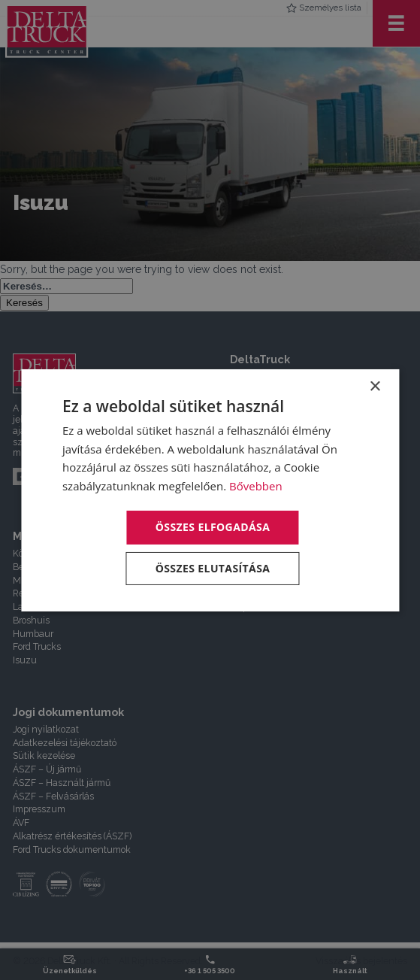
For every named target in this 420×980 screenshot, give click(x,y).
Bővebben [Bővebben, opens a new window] (256, 486)
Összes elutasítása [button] (213, 568)
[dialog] (210, 490)
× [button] (375, 386)
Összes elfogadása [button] (213, 527)
